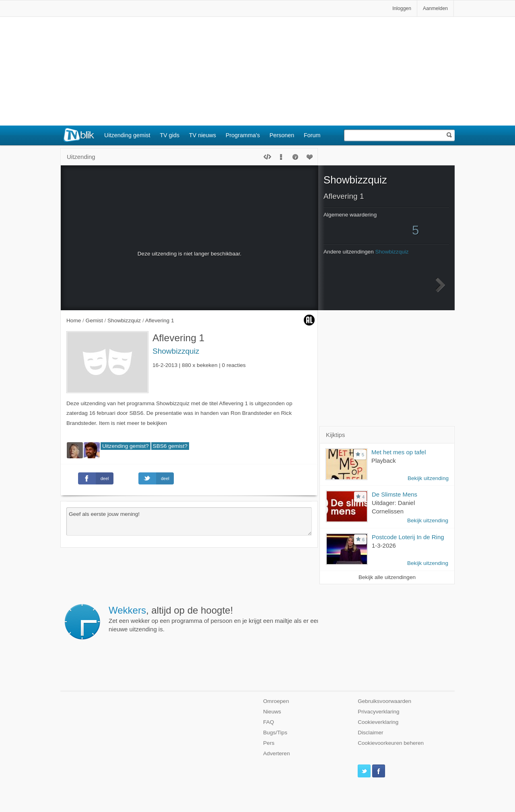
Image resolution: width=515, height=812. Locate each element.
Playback (384, 461)
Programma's (243, 135)
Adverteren (277, 753)
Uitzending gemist (127, 135)
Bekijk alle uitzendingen (387, 577)
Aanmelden (435, 8)
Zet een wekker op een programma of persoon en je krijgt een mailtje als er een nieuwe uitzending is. (214, 619)
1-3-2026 (384, 545)
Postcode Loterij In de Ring (408, 537)
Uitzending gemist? (126, 446)
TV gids (170, 135)
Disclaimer (370, 733)
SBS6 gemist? (170, 446)
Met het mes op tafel (399, 452)
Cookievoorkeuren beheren (391, 743)
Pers (269, 743)
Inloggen (402, 8)
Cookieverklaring (378, 722)
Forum (312, 135)
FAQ (269, 722)
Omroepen (276, 701)
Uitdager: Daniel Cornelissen (393, 507)
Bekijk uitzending (428, 478)
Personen (282, 135)
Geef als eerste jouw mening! (189, 521)
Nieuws (272, 712)
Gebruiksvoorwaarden (384, 701)
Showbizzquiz (176, 351)
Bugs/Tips (275, 733)
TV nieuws (203, 135)
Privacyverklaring (379, 712)
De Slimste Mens (394, 494)
